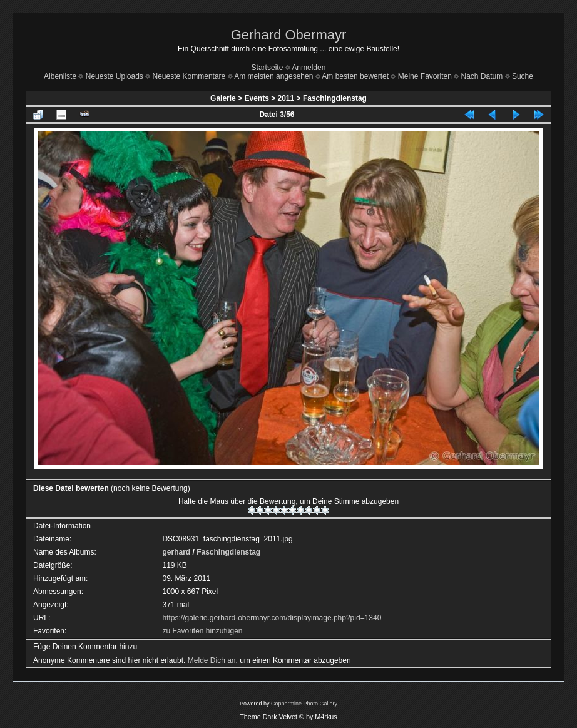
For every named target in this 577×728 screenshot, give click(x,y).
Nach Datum (482, 76)
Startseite (268, 68)
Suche (523, 76)
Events (256, 98)
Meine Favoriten (425, 76)
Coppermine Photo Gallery (304, 704)
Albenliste (60, 76)
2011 (286, 98)
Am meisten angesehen (273, 76)
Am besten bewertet (355, 76)
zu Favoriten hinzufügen (202, 631)
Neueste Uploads (115, 76)
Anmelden (309, 68)
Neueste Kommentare (189, 76)
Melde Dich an (212, 660)
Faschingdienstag (335, 98)
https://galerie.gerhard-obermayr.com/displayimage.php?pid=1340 (272, 618)
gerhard (176, 552)
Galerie (223, 98)
